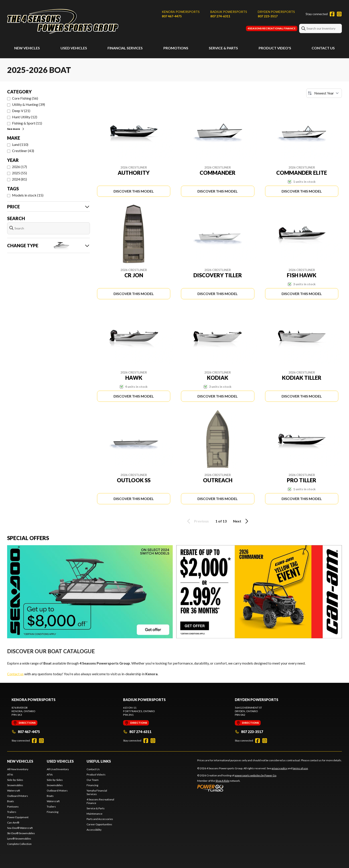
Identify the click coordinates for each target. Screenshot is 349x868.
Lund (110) (20, 144)
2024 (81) (19, 179)
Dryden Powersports (276, 12)
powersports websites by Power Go (255, 775)
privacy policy (279, 768)
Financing (53, 812)
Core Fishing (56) (25, 98)
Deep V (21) (21, 111)
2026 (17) (19, 167)
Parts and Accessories (100, 819)
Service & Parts (223, 48)
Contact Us (323, 48)
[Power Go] (237, 788)
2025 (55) (19, 173)
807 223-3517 (268, 16)
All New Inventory (18, 769)
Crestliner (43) (23, 151)
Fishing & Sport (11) (27, 123)
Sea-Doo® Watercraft (20, 828)
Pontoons (13, 807)
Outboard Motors (18, 796)
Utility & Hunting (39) (28, 104)
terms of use (300, 768)
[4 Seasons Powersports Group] (63, 21)
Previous (197, 521)
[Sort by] (324, 93)
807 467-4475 (172, 16)
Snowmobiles (15, 785)
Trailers (12, 812)
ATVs (10, 775)
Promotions (176, 48)
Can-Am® (13, 823)
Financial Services (125, 48)
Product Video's (275, 48)
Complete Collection (19, 844)
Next (241, 521)
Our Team (93, 780)
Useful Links (99, 761)
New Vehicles (27, 48)
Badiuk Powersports (229, 12)
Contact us (15, 674)
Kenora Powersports (181, 12)
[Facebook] (332, 14)
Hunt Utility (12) (25, 117)
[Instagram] (339, 14)
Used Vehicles (74, 48)
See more (16, 129)
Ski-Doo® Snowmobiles (21, 833)
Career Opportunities (99, 824)
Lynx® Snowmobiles (19, 839)
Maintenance (94, 814)
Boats (11, 801)
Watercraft (14, 791)
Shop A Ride (222, 781)
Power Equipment (18, 817)
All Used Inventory (58, 769)
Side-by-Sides (15, 780)
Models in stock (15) (28, 195)
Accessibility (94, 830)
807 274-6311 (220, 16)
